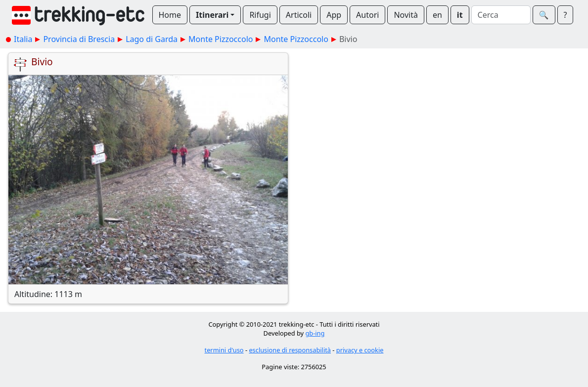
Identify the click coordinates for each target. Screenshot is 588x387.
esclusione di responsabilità (290, 350)
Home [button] (170, 15)
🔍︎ (544, 15)
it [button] (460, 15)
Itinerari (212, 15)
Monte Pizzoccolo (221, 39)
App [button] (334, 15)
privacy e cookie (360, 350)
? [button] (565, 15)
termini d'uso (224, 350)
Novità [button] (406, 15)
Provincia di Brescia (79, 39)
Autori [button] (367, 15)
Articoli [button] (299, 15)
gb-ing (315, 333)
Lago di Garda (152, 39)
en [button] (437, 15)
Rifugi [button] (260, 15)
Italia (23, 39)
